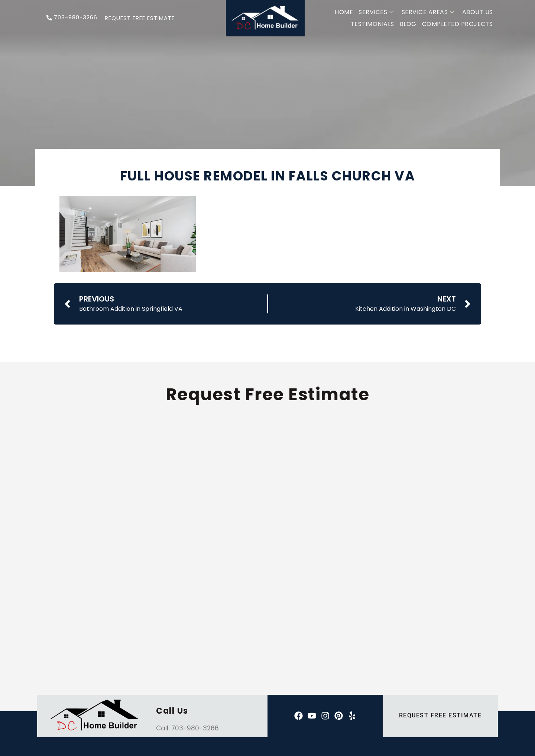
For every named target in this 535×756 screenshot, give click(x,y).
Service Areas (428, 12)
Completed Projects (458, 24)
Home (344, 12)
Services (376, 12)
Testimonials (372, 24)
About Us (478, 12)
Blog (408, 24)
